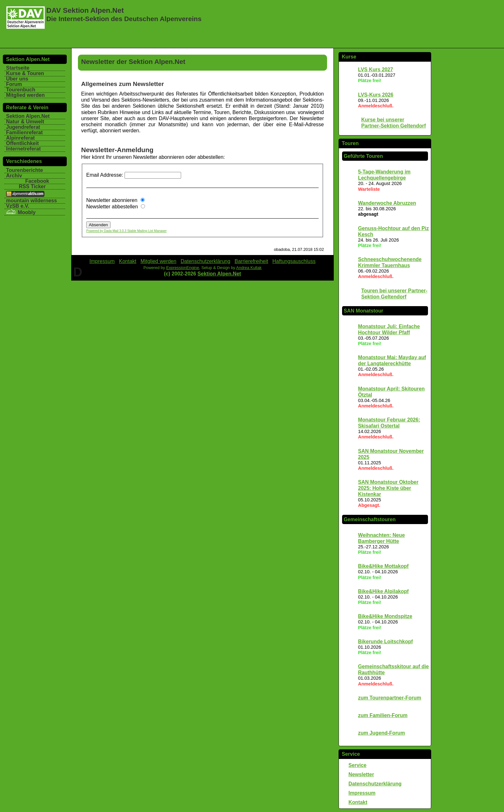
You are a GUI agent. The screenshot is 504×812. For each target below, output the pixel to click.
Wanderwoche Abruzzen (387, 203)
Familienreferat (24, 132)
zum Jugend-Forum (382, 733)
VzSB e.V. (18, 206)
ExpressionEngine (183, 268)
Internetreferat (23, 149)
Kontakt (358, 802)
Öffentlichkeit (22, 143)
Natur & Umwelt (25, 122)
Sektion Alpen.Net (28, 116)
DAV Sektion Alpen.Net (85, 10)
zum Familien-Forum (383, 715)
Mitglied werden (25, 95)
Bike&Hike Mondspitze (385, 616)
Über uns (17, 79)
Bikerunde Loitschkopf (386, 642)
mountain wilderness (31, 201)
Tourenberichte (24, 170)
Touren (350, 143)
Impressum (362, 793)
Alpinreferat (20, 138)
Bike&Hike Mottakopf (383, 566)
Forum (14, 84)
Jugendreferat (23, 127)
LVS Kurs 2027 (376, 70)
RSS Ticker (32, 186)
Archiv (14, 176)
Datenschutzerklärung (375, 784)
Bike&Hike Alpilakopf (383, 591)
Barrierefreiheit (252, 261)
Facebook (37, 181)
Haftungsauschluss (294, 261)
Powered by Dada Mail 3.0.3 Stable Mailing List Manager (126, 231)
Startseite (18, 68)
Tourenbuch (21, 90)
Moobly (21, 212)
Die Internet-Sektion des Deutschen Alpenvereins (124, 19)
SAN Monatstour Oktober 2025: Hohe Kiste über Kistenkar (388, 488)
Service (351, 754)
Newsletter (361, 774)
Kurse (349, 57)
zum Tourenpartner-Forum (390, 698)
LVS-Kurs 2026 (376, 95)
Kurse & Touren (25, 73)
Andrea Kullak (249, 268)
